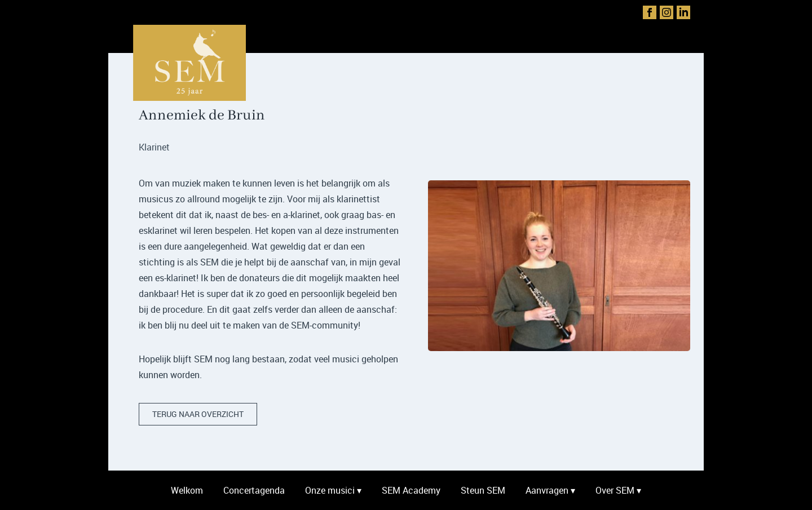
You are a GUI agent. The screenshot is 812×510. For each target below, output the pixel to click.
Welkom (187, 490)
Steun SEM (483, 490)
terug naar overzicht (198, 414)
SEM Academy (411, 490)
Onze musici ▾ (333, 490)
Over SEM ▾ (618, 490)
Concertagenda (254, 490)
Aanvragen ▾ (550, 490)
